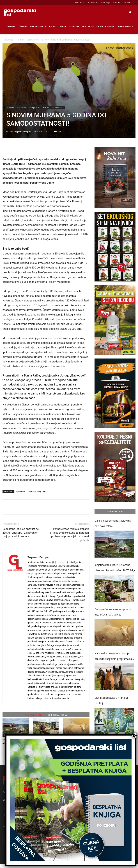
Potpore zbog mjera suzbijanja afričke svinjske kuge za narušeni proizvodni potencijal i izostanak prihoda (70, 535)
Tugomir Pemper (22, 131)
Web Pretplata (38, 27)
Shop (63, 27)
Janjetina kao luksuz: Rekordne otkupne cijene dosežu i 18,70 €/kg (115, 568)
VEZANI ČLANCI (34, 715)
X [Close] (135, 736)
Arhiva (127, 2)
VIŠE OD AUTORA (57, 715)
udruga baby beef (38, 491)
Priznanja (106, 2)
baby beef (21, 491)
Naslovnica (8, 40)
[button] (130, 12)
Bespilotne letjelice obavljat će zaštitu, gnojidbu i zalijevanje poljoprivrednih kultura (21, 533)
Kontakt (117, 2)
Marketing (80, 2)
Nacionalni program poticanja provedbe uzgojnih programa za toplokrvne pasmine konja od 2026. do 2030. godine (113, 657)
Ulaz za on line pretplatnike (98, 27)
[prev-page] (5, 754)
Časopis (23, 27)
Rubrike (11, 27)
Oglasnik (74, 27)
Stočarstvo (33, 40)
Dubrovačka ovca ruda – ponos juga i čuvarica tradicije (113, 612)
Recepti (53, 27)
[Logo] (20, 12)
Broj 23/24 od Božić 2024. (53, 108)
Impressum (93, 2)
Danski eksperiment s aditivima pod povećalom (113, 523)
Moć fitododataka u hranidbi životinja (111, 700)
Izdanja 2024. (34, 108)
